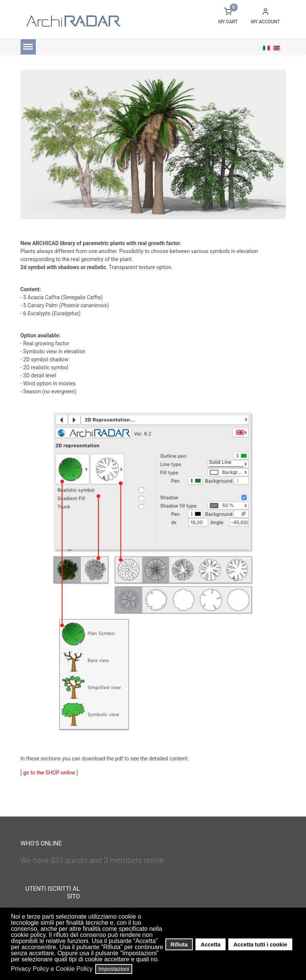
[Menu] (28, 47)
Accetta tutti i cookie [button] (260, 945)
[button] (161, 960)
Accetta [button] (211, 945)
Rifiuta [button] (179, 945)
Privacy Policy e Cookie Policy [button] (52, 969)
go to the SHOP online (49, 773)
